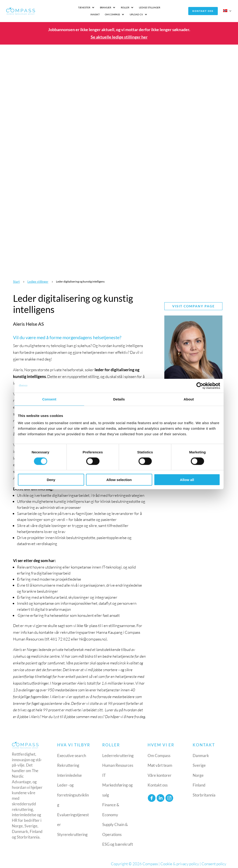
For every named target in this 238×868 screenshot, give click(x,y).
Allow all (187, 480)
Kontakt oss (205, 10)
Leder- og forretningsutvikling (73, 792)
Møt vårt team (160, 762)
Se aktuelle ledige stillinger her (119, 34)
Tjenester (53, 10)
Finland (199, 782)
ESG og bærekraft (118, 841)
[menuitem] (228, 10)
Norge (198, 772)
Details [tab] (119, 399)
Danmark (201, 753)
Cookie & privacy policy (180, 861)
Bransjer (74, 10)
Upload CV (180, 10)
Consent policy (214, 861)
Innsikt (139, 10)
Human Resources (118, 762)
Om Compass (156, 10)
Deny (51, 480)
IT (104, 772)
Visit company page (193, 303)
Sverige (199, 762)
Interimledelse (69, 772)
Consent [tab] (49, 399)
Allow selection (119, 480)
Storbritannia (204, 792)
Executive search (72, 753)
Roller (94, 10)
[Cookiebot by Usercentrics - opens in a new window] (200, 386)
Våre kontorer (160, 772)
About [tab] (189, 399)
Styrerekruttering (72, 831)
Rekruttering (68, 762)
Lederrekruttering (118, 753)
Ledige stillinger (118, 10)
